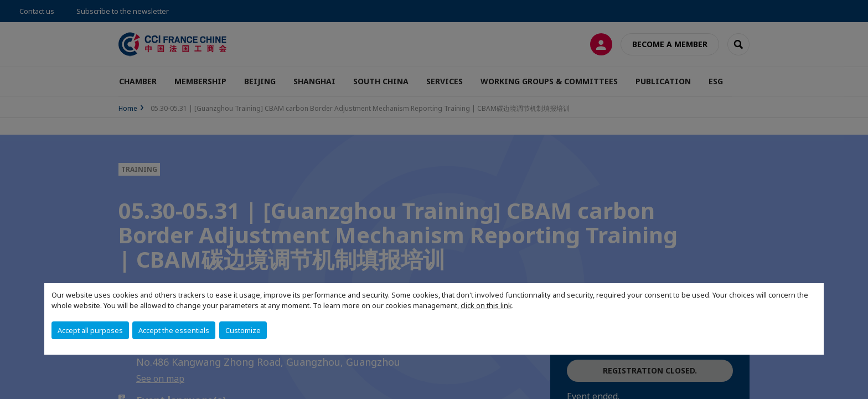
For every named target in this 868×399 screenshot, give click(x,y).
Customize (243, 330)
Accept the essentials (174, 330)
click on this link (486, 305)
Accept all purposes (90, 330)
